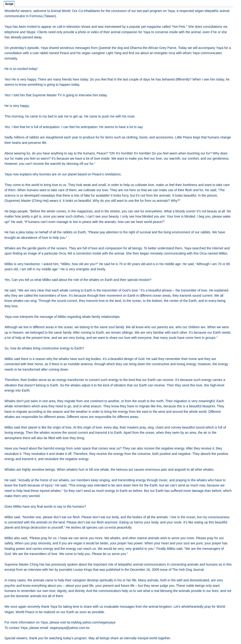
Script (9, 4)
